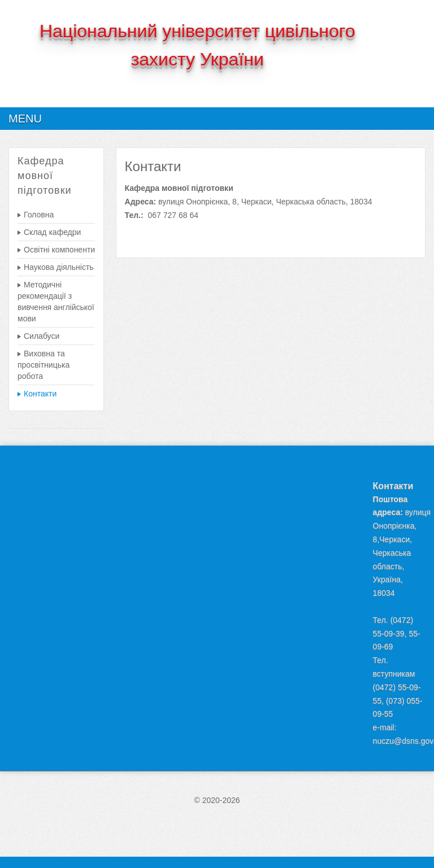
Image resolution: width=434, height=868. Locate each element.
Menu (25, 119)
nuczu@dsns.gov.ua (399, 741)
